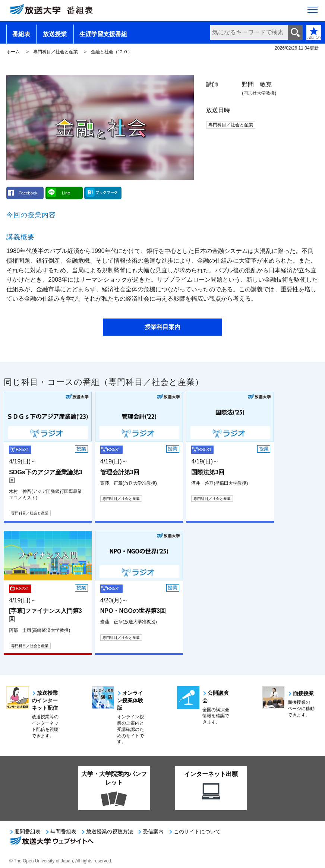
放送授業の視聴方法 (110, 831)
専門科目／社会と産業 (56, 52)
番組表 (21, 34)
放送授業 (55, 34)
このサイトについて (197, 831)
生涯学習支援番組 (103, 34)
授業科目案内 (162, 327)
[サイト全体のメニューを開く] (313, 12)
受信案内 (153, 831)
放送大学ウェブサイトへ (51, 841)
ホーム (13, 52)
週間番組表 (28, 831)
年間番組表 (63, 831)
